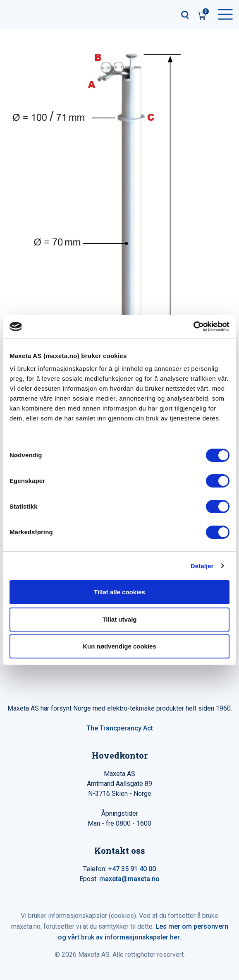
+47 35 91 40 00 (132, 869)
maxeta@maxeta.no (129, 879)
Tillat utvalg (119, 619)
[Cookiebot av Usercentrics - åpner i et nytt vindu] (193, 327)
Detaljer (202, 566)
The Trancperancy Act (120, 728)
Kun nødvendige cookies (119, 646)
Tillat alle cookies (119, 592)
